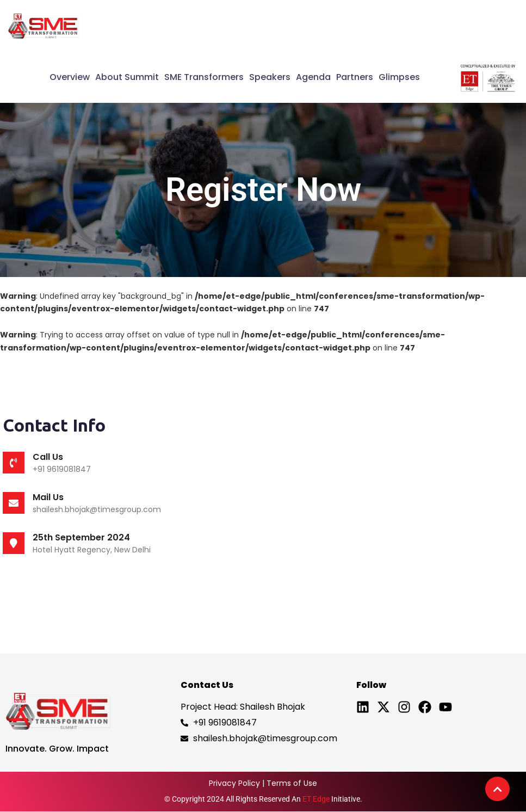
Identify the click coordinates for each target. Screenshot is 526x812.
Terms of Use (292, 783)
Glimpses (399, 77)
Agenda (313, 77)
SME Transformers (204, 77)
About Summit (127, 77)
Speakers (270, 77)
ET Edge (316, 799)
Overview (70, 77)
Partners (355, 77)
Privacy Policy (234, 783)
